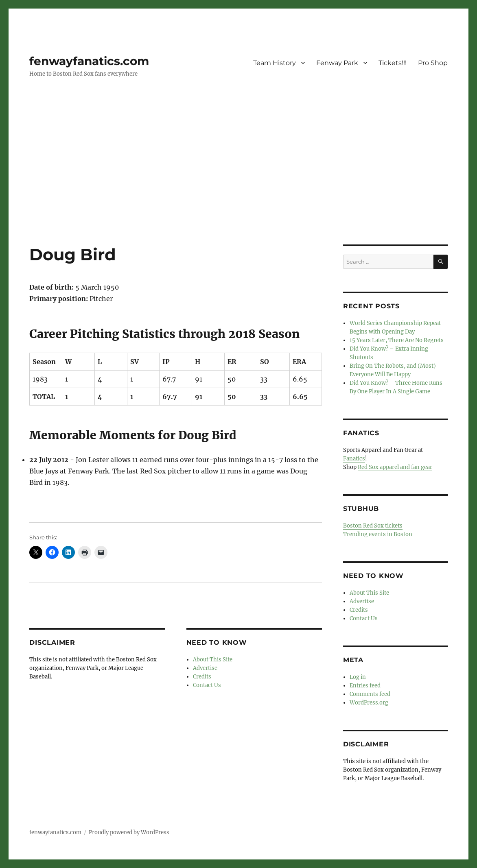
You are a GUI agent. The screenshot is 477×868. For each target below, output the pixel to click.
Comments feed (370, 694)
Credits (202, 677)
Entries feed (365, 686)
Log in (358, 677)
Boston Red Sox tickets (373, 526)
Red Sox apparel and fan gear (395, 467)
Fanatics (354, 459)
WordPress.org (369, 703)
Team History (275, 63)
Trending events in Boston (378, 534)
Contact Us (207, 685)
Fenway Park (337, 63)
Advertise (205, 668)
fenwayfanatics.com (89, 61)
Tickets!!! (393, 63)
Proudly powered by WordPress (129, 832)
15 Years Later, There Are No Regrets (397, 340)
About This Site (213, 660)
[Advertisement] (240, 184)
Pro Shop (433, 63)
